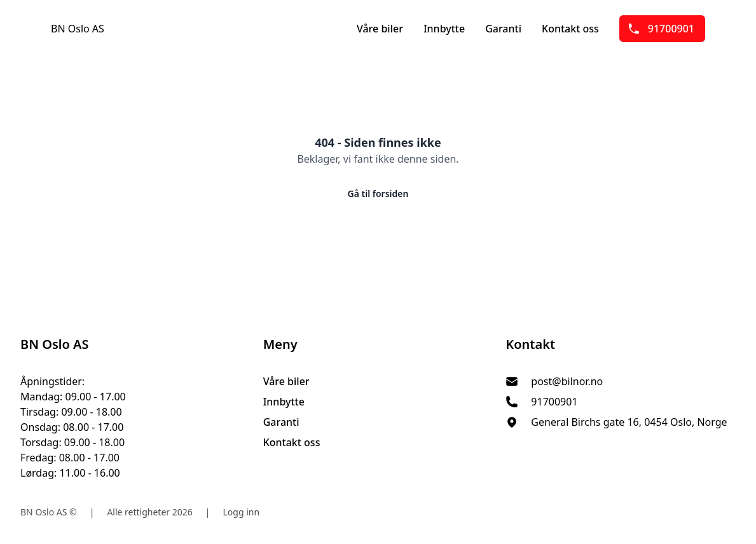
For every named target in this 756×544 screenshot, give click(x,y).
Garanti (503, 29)
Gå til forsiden (378, 194)
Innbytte (444, 29)
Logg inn (242, 512)
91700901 (661, 29)
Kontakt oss (570, 29)
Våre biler (380, 29)
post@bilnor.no (567, 381)
